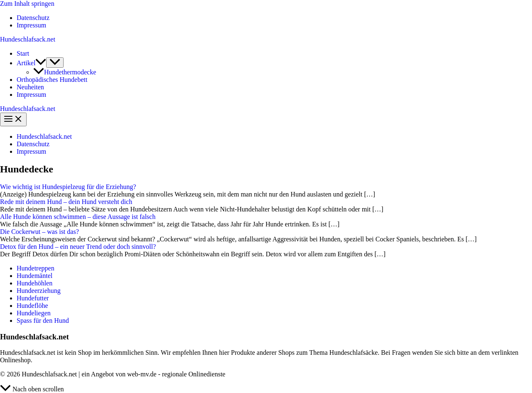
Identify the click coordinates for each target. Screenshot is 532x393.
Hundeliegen (34, 313)
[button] (41, 63)
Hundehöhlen (34, 283)
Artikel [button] (31, 63)
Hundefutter (33, 298)
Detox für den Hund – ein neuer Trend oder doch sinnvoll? (78, 247)
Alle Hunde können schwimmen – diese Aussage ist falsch (78, 217)
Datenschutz (33, 18)
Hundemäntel (34, 276)
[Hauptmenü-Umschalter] (13, 119)
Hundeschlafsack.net (28, 39)
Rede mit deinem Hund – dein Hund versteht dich (66, 202)
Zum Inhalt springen (27, 4)
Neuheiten (30, 87)
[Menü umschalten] (55, 63)
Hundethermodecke (65, 72)
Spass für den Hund (43, 321)
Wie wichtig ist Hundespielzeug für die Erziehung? (68, 187)
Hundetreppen (36, 268)
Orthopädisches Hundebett (52, 80)
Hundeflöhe (32, 306)
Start (23, 53)
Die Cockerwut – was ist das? (39, 232)
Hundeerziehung (39, 291)
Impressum (31, 25)
